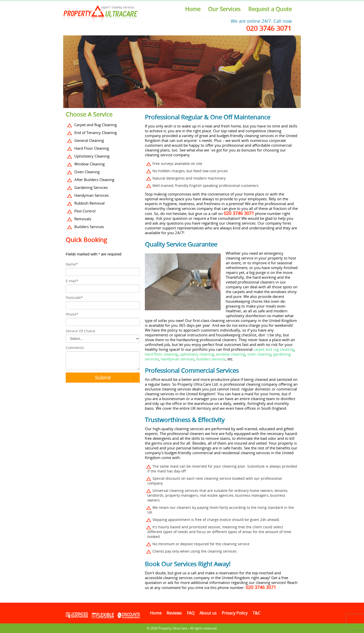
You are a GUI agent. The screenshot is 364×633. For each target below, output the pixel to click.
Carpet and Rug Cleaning (96, 125)
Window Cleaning (89, 164)
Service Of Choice (81, 331)
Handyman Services (92, 195)
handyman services (177, 359)
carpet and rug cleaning (274, 349)
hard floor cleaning (161, 354)
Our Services (224, 9)
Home (193, 9)
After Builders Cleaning (94, 180)
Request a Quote (270, 9)
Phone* (72, 314)
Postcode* (74, 298)
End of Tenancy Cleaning (96, 133)
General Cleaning (89, 140)
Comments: (75, 348)
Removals (83, 219)
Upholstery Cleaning (92, 156)
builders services (211, 359)
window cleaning (231, 354)
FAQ (191, 613)
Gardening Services (91, 187)
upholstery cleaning (197, 354)
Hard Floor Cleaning (92, 148)
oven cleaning (259, 354)
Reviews (174, 613)
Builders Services (89, 227)
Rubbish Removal (89, 203)
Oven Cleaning (87, 172)
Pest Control (85, 211)
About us (208, 613)
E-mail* (72, 281)
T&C (256, 613)
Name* (72, 264)
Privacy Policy (235, 613)
